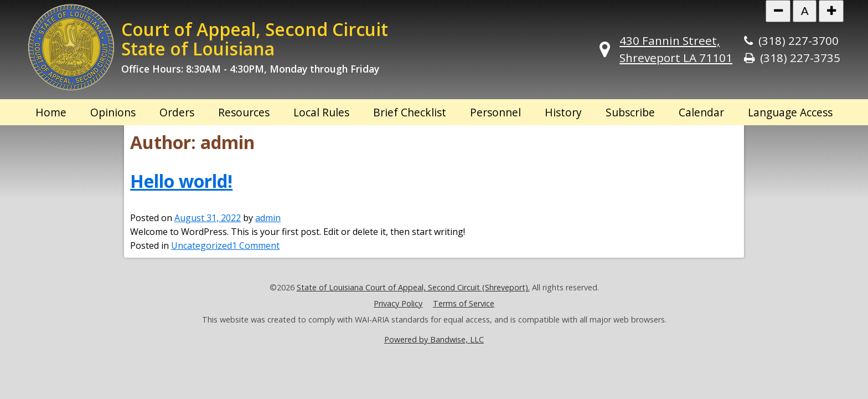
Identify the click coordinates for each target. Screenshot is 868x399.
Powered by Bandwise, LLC (434, 339)
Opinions (113, 112)
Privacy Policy (398, 303)
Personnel (495, 112)
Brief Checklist (410, 112)
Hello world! (181, 181)
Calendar (701, 112)
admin (268, 218)
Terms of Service (464, 303)
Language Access (790, 112)
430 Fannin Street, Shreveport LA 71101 (676, 49)
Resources (244, 112)
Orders (177, 112)
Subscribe (630, 112)
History (563, 112)
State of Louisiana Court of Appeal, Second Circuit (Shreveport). (413, 287)
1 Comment (256, 245)
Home (51, 112)
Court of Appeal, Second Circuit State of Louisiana (255, 39)
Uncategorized (201, 245)
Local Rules (321, 112)
